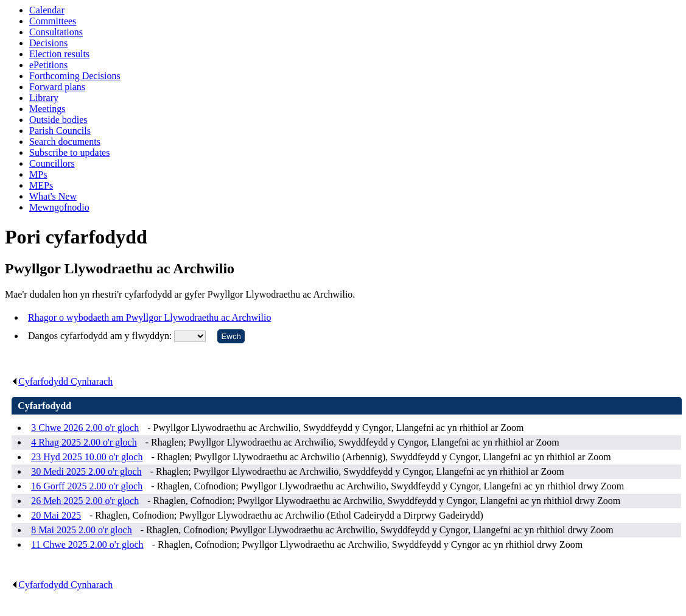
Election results (59, 54)
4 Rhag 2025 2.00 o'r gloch (84, 442)
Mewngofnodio (59, 207)
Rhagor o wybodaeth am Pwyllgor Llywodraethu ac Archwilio (149, 317)
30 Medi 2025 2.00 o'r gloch (86, 471)
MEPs (41, 185)
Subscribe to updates (69, 152)
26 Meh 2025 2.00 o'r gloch (85, 501)
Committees (53, 21)
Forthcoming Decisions (75, 76)
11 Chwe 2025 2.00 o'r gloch (87, 544)
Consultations (56, 32)
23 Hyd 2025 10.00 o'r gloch (87, 457)
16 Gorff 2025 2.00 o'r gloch (87, 486)
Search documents (65, 142)
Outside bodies (58, 120)
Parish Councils (60, 131)
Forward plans (57, 87)
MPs (38, 174)
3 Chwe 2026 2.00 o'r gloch (85, 428)
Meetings (47, 109)
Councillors (52, 163)
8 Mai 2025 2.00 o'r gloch (82, 530)
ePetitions (48, 65)
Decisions (48, 43)
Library (44, 98)
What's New (53, 196)
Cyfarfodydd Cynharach (62, 381)
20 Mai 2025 (56, 515)
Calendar (47, 10)
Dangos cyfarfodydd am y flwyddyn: (101, 336)
